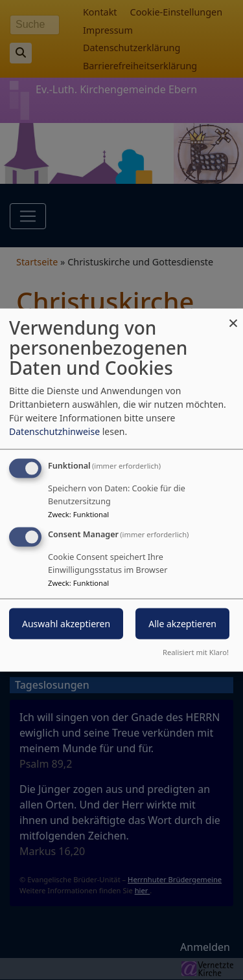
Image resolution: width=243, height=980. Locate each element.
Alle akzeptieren (182, 624)
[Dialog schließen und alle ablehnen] (233, 317)
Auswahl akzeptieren (66, 624)
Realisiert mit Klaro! (196, 651)
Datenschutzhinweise (54, 431)
